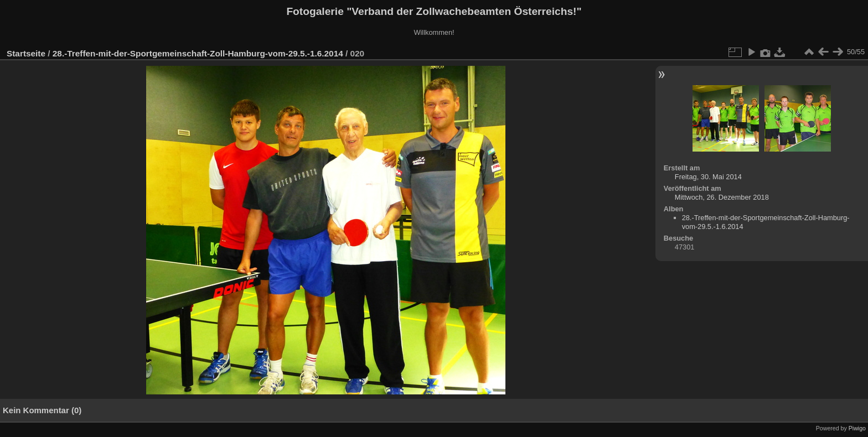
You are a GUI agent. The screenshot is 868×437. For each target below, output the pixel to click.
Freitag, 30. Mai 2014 (708, 177)
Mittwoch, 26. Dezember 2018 (722, 197)
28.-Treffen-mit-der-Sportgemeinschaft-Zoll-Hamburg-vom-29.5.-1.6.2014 (198, 53)
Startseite (26, 53)
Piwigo (857, 428)
